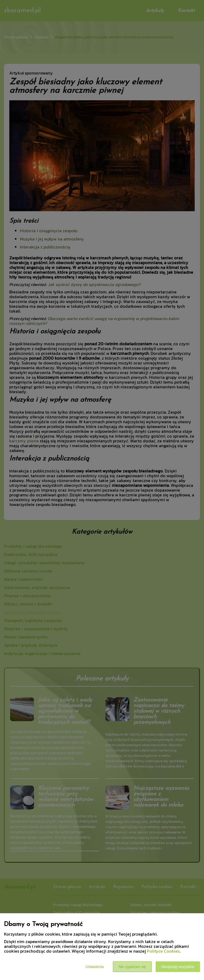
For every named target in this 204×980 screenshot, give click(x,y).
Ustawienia (95, 967)
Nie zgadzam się (132, 967)
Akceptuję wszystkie (178, 967)
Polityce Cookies (163, 951)
